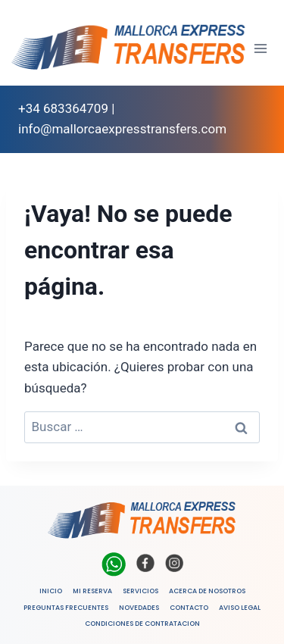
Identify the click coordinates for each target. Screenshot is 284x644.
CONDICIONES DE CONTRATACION (142, 624)
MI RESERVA (92, 591)
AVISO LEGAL (240, 608)
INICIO (51, 591)
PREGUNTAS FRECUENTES (66, 608)
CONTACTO (189, 608)
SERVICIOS (140, 591)
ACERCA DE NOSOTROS (207, 591)
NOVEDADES (139, 608)
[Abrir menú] (261, 48)
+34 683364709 (63, 108)
